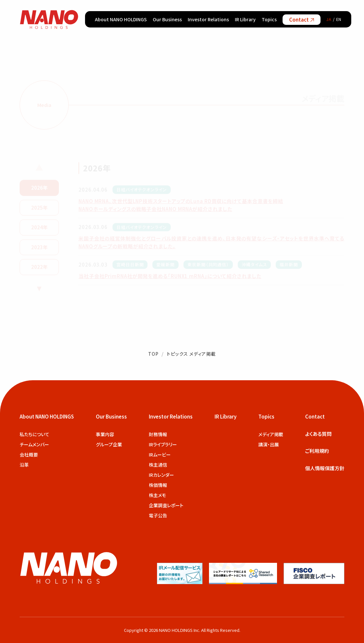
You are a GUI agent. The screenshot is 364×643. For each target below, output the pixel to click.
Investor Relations (208, 19)
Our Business (167, 19)
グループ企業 (109, 444)
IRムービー (160, 455)
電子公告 (158, 515)
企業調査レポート (166, 505)
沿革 (24, 465)
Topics (269, 19)
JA (329, 19)
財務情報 (158, 434)
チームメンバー (34, 444)
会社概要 (29, 455)
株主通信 (158, 465)
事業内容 (105, 434)
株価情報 (158, 485)
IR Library (245, 19)
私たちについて (35, 434)
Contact (302, 19)
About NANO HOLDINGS (121, 19)
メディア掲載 (271, 434)
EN (339, 19)
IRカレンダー (161, 475)
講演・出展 (269, 444)
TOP (153, 354)
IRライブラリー (163, 444)
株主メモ (157, 495)
